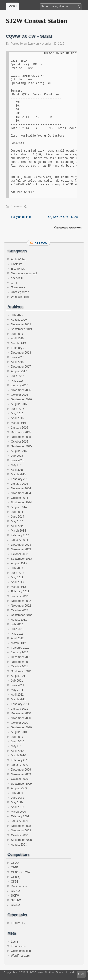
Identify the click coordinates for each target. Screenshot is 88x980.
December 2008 (21, 826)
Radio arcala (19, 886)
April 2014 (17, 526)
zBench (76, 973)
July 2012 (17, 624)
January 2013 (20, 596)
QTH (14, 283)
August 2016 (19, 404)
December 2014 (21, 488)
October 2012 (20, 610)
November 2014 (21, 493)
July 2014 (17, 512)
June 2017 (18, 376)
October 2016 (20, 395)
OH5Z (15, 868)
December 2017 (21, 367)
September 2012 (21, 615)
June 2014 (18, 517)
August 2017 (19, 371)
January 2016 (20, 428)
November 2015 (21, 437)
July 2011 (17, 681)
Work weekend (20, 297)
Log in (15, 942)
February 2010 (20, 760)
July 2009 (17, 793)
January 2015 (20, 484)
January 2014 (20, 540)
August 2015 (19, 451)
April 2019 (17, 339)
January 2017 (20, 385)
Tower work (18, 287)
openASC (17, 278)
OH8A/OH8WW (21, 872)
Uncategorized (20, 292)
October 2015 (20, 442)
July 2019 (17, 334)
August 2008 (19, 845)
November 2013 (21, 549)
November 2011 (21, 662)
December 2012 (21, 601)
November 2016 (21, 390)
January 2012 (20, 652)
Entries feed (18, 946)
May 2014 (17, 521)
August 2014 (19, 507)
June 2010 (18, 742)
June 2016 (18, 409)
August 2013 (19, 563)
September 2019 (21, 329)
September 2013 (21, 559)
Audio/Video (19, 259)
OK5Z (15, 882)
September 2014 (21, 503)
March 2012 (18, 643)
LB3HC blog (19, 923)
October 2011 (20, 667)
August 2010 (19, 732)
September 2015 (21, 446)
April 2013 (17, 582)
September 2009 (21, 784)
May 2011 (17, 690)
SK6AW (16, 900)
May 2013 (17, 578)
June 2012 (18, 629)
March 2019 (18, 343)
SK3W (15, 896)
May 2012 (17, 634)
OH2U (15, 863)
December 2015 (21, 432)
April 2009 (17, 807)
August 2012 (19, 620)
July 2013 (17, 568)
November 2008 (21, 831)
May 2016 (17, 414)
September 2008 (21, 840)
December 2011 (21, 657)
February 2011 (20, 704)
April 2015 (17, 470)
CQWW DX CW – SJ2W (65, 217)
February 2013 (20, 592)
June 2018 (18, 357)
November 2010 (21, 718)
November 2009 (21, 774)
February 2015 (20, 479)
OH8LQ (16, 877)
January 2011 (20, 709)
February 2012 (20, 648)
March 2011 (18, 699)
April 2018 (17, 362)
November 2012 (21, 606)
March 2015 (18, 474)
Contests (16, 206)
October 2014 (20, 498)
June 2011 (18, 685)
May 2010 (17, 746)
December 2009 (21, 770)
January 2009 (20, 821)
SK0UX (16, 891)
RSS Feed (41, 243)
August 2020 (19, 320)
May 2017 (17, 381)
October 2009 (20, 779)
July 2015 (17, 456)
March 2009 (18, 812)
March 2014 (18, 531)
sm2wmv (29, 44)
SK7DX (16, 905)
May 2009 (17, 802)
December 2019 (21, 324)
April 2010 (17, 751)
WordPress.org (20, 956)
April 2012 (17, 638)
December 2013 (21, 545)
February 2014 (20, 535)
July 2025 (17, 315)
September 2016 (21, 399)
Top (82, 974)
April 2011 (17, 695)
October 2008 (20, 835)
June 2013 (18, 573)
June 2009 (18, 798)
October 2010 (20, 723)
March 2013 (18, 587)
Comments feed (21, 951)
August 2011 (19, 676)
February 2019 (20, 348)
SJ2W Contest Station (37, 21)
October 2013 (20, 554)
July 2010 (17, 737)
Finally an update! (19, 217)
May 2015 (17, 465)
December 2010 (21, 713)
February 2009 (20, 816)
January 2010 (20, 765)
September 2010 (21, 727)
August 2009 (19, 788)
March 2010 (18, 756)
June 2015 (18, 460)
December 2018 (21, 353)
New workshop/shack (24, 273)
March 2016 (18, 423)
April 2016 (17, 418)
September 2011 (21, 671)
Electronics (18, 269)
